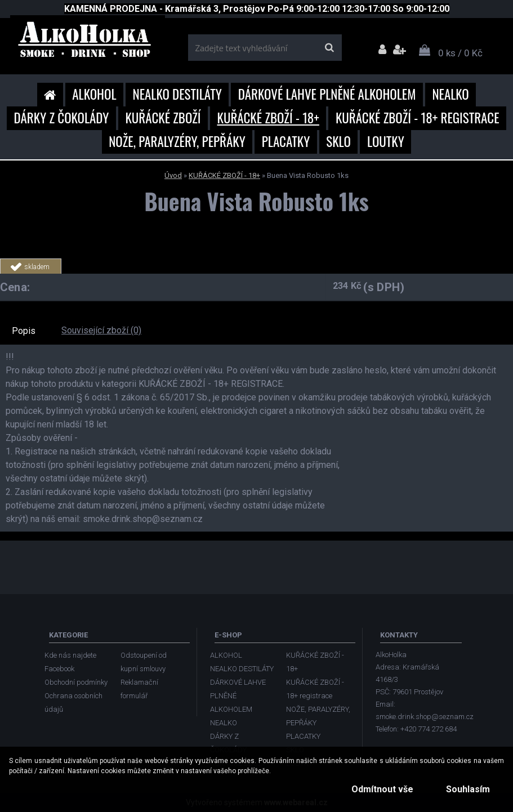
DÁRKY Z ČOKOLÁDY (61, 118)
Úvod (173, 175)
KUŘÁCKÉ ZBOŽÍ (163, 118)
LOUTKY (386, 141)
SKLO (338, 141)
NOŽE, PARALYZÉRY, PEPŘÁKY (177, 141)
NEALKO (450, 94)
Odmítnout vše (382, 789)
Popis (24, 331)
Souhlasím (468, 789)
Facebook (59, 669)
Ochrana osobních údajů (73, 702)
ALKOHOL (94, 94)
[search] (329, 48)
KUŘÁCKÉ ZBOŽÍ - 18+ (268, 118)
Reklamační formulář (139, 689)
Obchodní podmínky (76, 682)
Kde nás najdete (70, 655)
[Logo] (88, 43)
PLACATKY (286, 141)
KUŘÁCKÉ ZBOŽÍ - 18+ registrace (418, 118)
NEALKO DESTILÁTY (177, 94)
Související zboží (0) (101, 330)
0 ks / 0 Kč (460, 53)
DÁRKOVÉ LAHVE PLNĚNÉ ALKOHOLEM (327, 94)
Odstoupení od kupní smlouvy (144, 662)
